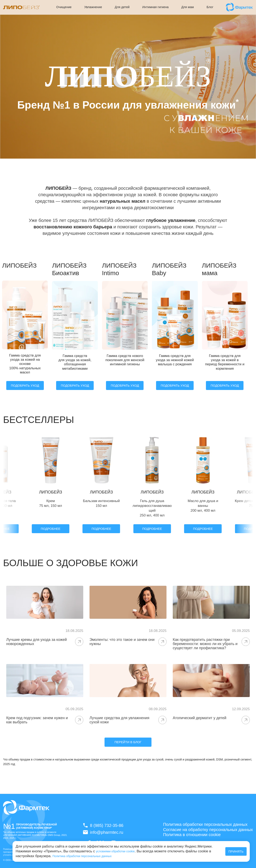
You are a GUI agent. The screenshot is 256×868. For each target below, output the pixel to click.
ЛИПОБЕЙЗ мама (219, 269)
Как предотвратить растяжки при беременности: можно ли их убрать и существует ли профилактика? (205, 644)
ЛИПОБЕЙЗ (19, 265)
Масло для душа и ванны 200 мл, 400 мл (203, 506)
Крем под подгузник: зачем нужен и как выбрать (37, 720)
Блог (210, 7)
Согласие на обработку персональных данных (208, 830)
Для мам (188, 7)
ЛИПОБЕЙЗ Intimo (119, 269)
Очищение (64, 7)
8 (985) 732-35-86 (103, 825)
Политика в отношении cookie (192, 835)
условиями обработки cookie (115, 851)
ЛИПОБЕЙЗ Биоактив (69, 269)
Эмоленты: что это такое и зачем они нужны (122, 642)
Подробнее (50, 529)
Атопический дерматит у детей (200, 718)
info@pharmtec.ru (103, 832)
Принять (236, 851)
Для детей (122, 7)
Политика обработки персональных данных (82, 856)
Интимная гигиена (155, 7)
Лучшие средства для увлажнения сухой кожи (119, 720)
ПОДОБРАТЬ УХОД (25, 385)
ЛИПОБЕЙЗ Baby (169, 269)
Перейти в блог (128, 742)
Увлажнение (93, 7)
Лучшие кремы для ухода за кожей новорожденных (37, 642)
